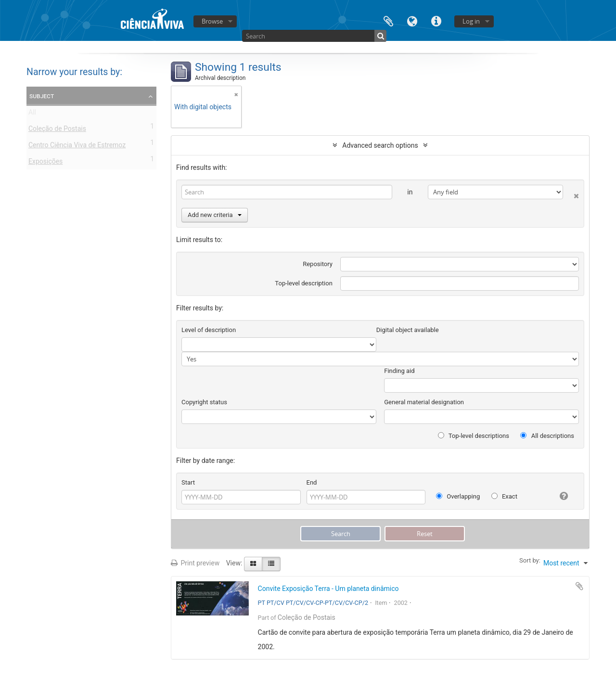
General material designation (424, 402)
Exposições (45, 163)
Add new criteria (215, 215)
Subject (42, 96)
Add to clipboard (579, 586)
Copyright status (204, 402)
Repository (318, 264)
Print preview (195, 563)
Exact (504, 496)
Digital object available (408, 330)
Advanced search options (380, 145)
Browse (212, 21)
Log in (471, 21)
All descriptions (547, 436)
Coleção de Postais (57, 130)
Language (412, 20)
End (312, 482)
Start (188, 482)
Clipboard (388, 20)
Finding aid (399, 371)
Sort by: (530, 560)
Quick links (436, 20)
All (32, 114)
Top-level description (304, 283)
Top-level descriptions (474, 436)
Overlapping (458, 496)
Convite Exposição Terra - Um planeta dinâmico (328, 589)
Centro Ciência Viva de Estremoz (77, 147)
